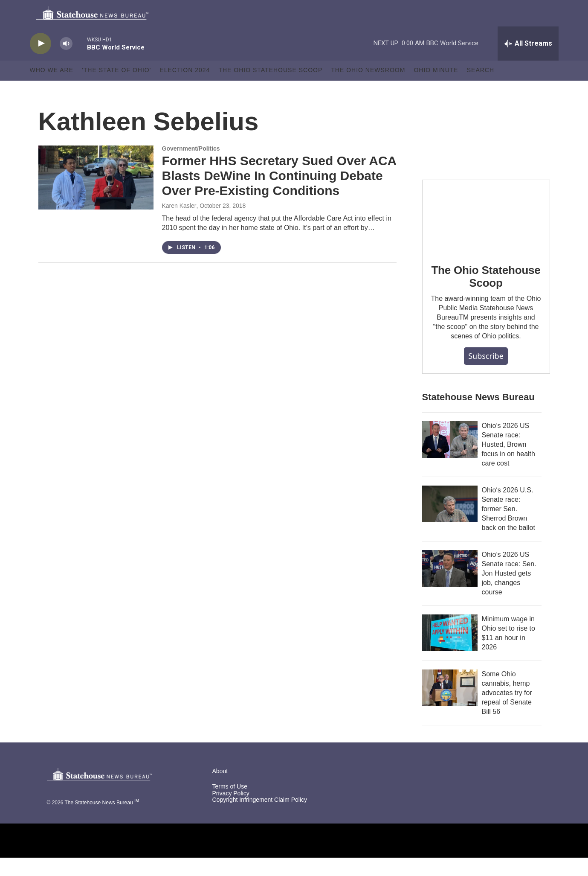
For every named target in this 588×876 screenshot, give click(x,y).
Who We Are (52, 89)
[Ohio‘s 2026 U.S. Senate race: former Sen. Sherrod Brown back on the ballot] (450, 522)
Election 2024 (185, 89)
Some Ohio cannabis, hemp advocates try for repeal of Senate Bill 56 (507, 711)
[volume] (66, 62)
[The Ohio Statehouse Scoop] (486, 234)
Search (481, 89)
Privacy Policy (231, 812)
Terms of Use (230, 805)
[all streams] (528, 62)
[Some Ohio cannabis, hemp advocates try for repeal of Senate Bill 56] (450, 706)
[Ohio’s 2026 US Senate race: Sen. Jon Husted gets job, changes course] (450, 587)
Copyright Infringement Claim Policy (260, 819)
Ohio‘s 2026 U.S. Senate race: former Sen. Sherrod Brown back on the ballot (508, 527)
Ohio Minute (436, 89)
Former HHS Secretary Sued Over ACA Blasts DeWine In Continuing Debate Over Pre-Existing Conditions (279, 194)
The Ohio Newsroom (368, 89)
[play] (41, 62)
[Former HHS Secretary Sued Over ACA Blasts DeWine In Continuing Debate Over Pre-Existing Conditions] (96, 196)
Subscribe (486, 374)
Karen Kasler (179, 224)
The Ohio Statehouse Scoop (270, 89)
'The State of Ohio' (116, 89)
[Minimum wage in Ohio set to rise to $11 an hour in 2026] (450, 651)
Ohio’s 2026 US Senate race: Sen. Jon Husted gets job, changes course (509, 592)
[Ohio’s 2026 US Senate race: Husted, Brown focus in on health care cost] (450, 458)
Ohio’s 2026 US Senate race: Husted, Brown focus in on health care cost (508, 463)
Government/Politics (191, 167)
